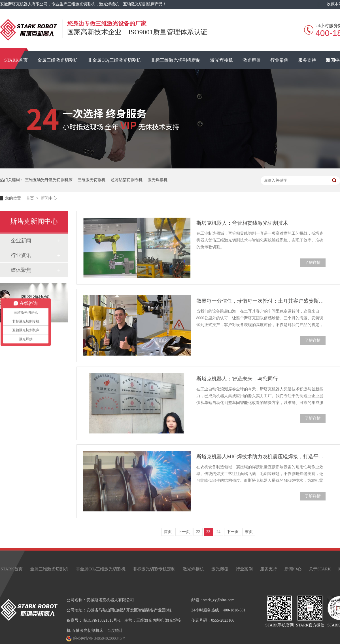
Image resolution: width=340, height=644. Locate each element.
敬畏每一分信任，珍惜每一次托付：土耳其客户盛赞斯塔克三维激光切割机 (261, 301)
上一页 (184, 532)
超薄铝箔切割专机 (127, 180)
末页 (249, 532)
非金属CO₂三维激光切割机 (114, 60)
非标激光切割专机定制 (154, 569)
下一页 (233, 532)
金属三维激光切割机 (58, 60)
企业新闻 (21, 241)
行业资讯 (21, 255)
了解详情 (313, 263)
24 (218, 532)
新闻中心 (49, 198)
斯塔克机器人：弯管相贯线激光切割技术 (242, 223)
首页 (31, 198)
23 (208, 532)
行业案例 (279, 60)
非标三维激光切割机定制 (176, 60)
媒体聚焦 (21, 270)
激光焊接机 (222, 60)
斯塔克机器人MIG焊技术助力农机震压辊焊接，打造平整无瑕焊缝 (261, 457)
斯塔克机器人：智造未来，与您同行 (237, 379)
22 (198, 532)
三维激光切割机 (92, 180)
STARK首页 (12, 569)
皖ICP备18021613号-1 (102, 620)
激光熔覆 (252, 60)
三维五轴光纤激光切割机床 (49, 180)
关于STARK (320, 569)
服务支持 (307, 60)
